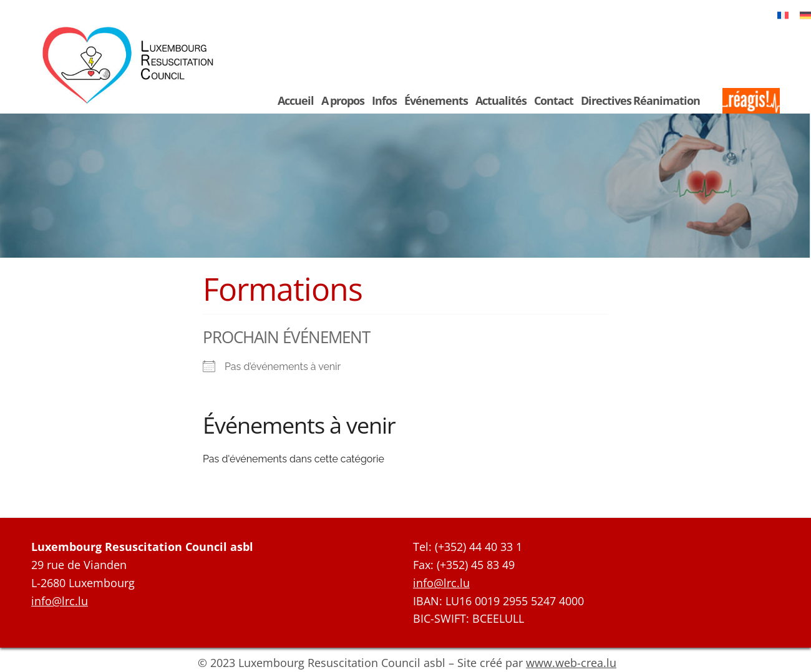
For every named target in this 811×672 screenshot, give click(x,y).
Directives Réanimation (640, 100)
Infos (384, 100)
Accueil (296, 100)
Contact (554, 100)
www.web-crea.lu (571, 663)
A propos (343, 100)
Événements (436, 100)
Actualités (501, 100)
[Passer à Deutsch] (805, 15)
